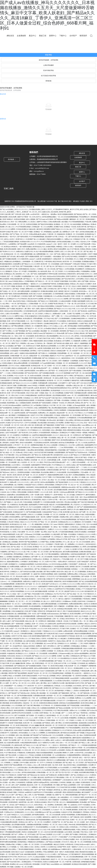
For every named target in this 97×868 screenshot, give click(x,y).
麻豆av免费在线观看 (41, 668)
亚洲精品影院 (31, 753)
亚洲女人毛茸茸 (41, 639)
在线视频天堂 (35, 291)
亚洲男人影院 (46, 509)
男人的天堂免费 (34, 701)
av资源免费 (58, 792)
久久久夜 (32, 733)
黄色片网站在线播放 (14, 651)
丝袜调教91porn (41, 812)
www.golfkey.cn (39, 171)
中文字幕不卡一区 (12, 758)
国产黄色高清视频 (32, 837)
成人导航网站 (26, 460)
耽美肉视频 (47, 348)
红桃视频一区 (52, 651)
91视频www (67, 601)
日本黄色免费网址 (14, 517)
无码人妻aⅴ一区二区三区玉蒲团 (67, 743)
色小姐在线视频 (76, 224)
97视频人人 (69, 691)
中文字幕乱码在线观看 (61, 710)
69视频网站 (73, 718)
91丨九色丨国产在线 (54, 254)
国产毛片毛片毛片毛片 (63, 772)
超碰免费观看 (73, 323)
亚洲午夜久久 (21, 239)
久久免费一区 (7, 683)
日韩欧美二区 (29, 326)
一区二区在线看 (80, 447)
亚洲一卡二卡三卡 (52, 599)
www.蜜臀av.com (42, 371)
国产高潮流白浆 (20, 666)
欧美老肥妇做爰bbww (68, 440)
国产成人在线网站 (83, 487)
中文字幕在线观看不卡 (63, 576)
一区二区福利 (70, 720)
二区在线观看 (81, 368)
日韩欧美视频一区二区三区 (62, 286)
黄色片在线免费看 (60, 249)
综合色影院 (42, 760)
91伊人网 (24, 425)
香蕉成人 (73, 284)
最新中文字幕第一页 (24, 217)
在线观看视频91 (82, 765)
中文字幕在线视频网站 (46, 410)
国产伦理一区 (77, 373)
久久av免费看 (48, 227)
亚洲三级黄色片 (8, 219)
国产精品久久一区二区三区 (33, 279)
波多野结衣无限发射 (45, 395)
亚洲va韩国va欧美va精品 (38, 234)
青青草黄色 (64, 745)
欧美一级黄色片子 (47, 495)
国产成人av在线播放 (33, 331)
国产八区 (80, 383)
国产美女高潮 (16, 619)
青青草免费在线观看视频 (8, 842)
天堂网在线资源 (83, 586)
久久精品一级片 (16, 594)
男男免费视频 (38, 318)
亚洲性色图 (39, 425)
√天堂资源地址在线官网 (41, 443)
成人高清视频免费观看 (85, 276)
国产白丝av (69, 333)
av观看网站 (13, 244)
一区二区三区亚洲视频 (33, 601)
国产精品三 (60, 269)
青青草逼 (90, 229)
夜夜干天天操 (86, 557)
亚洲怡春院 (59, 805)
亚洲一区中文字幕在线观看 (16, 321)
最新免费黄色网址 (9, 333)
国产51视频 (11, 309)
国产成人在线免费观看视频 (88, 581)
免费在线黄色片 (70, 524)
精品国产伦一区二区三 (30, 661)
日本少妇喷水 (34, 433)
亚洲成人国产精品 (20, 748)
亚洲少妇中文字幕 (60, 663)
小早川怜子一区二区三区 (22, 445)
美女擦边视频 (23, 505)
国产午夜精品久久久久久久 (76, 450)
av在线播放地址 (61, 755)
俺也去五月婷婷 (47, 286)
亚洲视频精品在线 (24, 415)
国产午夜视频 (42, 614)
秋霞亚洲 (42, 703)
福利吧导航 (16, 668)
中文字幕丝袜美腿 (59, 477)
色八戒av (80, 735)
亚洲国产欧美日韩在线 (56, 304)
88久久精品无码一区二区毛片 (37, 480)
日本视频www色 (72, 701)
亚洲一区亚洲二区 (77, 296)
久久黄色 (13, 532)
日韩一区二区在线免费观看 (43, 785)
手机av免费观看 (49, 852)
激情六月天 (21, 249)
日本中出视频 (24, 763)
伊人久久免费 (24, 648)
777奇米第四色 (37, 862)
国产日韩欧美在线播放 (66, 457)
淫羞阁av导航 (64, 517)
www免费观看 (10, 596)
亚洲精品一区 (38, 232)
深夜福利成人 (87, 755)
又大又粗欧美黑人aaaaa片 (44, 244)
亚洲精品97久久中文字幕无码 (17, 299)
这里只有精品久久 (13, 815)
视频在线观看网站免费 (56, 475)
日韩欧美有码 (71, 274)
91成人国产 (54, 318)
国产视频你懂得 (49, 425)
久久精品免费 (55, 534)
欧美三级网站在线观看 (79, 254)
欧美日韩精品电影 (22, 725)
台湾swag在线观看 (79, 405)
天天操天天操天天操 (43, 338)
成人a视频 (53, 596)
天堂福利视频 (59, 616)
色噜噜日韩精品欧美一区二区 (19, 527)
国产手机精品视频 (27, 266)
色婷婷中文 (52, 641)
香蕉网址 (24, 343)
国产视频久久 (9, 502)
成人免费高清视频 (13, 567)
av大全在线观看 (24, 467)
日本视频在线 (18, 790)
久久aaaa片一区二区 (58, 810)
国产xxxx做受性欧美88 (24, 559)
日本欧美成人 (75, 527)
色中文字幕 (41, 599)
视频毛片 (53, 356)
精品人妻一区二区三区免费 (67, 438)
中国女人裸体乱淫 (82, 830)
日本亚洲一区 (16, 609)
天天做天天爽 (64, 629)
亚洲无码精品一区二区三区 (44, 663)
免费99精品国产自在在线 (45, 616)
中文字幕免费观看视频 (76, 222)
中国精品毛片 (34, 648)
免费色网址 (42, 413)
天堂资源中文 (76, 681)
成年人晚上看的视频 (38, 467)
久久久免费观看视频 (90, 636)
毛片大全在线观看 (35, 507)
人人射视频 (8, 557)
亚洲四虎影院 (86, 782)
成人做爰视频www (54, 849)
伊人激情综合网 (51, 624)
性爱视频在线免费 (81, 393)
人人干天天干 (77, 661)
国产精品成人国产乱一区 (83, 214)
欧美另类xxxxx (5, 222)
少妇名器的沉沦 (68, 780)
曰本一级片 (75, 232)
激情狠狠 (75, 810)
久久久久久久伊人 (24, 482)
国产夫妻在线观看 (45, 403)
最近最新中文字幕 (51, 237)
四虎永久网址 (6, 708)
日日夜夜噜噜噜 (65, 318)
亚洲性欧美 (11, 440)
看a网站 (13, 864)
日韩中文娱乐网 (5, 214)
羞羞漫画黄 (83, 723)
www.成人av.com (87, 579)
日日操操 (57, 415)
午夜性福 (21, 792)
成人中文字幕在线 (73, 249)
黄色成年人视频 (16, 338)
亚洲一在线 (5, 629)
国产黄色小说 (37, 455)
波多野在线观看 (30, 371)
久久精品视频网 (8, 318)
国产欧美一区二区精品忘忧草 (59, 371)
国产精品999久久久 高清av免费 (54, 333)
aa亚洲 (39, 259)
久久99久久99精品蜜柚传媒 (28, 395)
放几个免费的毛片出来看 (56, 683)
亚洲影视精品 (30, 281)
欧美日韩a (85, 728)
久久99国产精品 (44, 542)
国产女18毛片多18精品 (70, 256)
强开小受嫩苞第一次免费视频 (68, 361)
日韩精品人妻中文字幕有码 (80, 400)
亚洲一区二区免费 (70, 244)
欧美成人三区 (48, 524)
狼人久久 (92, 815)
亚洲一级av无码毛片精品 (17, 301)
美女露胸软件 (80, 269)
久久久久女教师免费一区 (45, 537)
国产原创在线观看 (18, 621)
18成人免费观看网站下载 (42, 408)
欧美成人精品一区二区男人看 (82, 428)
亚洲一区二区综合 (38, 624)
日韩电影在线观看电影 (44, 619)
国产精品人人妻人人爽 (86, 743)
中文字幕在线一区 (47, 705)
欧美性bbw (62, 274)
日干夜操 (32, 639)
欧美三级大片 (57, 348)
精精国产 (3, 480)
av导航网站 (38, 405)
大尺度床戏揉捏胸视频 (66, 532)
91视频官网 (39, 326)
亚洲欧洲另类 (20, 584)
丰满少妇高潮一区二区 (72, 666)
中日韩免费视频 (24, 351)
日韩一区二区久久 (67, 668)
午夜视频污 (66, 527)
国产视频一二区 (20, 346)
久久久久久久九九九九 (69, 390)
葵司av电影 (81, 274)
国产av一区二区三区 (20, 683)
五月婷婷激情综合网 (30, 311)
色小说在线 (41, 775)
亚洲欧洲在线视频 (47, 291)
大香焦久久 (48, 314)
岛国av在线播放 (70, 294)
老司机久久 (4, 693)
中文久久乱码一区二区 (22, 376)
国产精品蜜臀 (22, 244)
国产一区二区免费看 (14, 276)
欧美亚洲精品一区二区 (37, 562)
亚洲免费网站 (46, 390)
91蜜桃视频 (53, 353)
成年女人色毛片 (10, 239)
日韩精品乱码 (75, 656)
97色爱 (24, 271)
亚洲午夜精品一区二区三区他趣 (64, 495)
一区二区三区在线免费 (39, 797)
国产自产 (80, 507)
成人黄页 (31, 802)
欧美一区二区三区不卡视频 (24, 232)
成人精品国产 (5, 780)
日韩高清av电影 (32, 301)
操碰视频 (23, 785)
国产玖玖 (86, 686)
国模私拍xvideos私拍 (69, 487)
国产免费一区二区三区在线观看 (42, 557)
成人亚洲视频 (51, 676)
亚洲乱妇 (46, 405)
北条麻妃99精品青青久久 (79, 318)
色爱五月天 (17, 529)
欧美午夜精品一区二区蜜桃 (13, 738)
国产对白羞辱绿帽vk (88, 408)
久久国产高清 (15, 266)
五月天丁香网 (47, 477)
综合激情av (46, 316)
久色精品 (10, 688)
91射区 (86, 643)
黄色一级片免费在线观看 (35, 428)
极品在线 (33, 229)
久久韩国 (35, 713)
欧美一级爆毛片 (90, 777)
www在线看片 (75, 678)
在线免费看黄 (53, 653)
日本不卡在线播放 (84, 805)
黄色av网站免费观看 (21, 363)
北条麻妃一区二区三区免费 (79, 629)
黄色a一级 (57, 527)
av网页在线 (80, 445)
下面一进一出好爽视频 (39, 698)
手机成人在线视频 (35, 755)
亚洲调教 (10, 376)
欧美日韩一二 (46, 728)
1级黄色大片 (54, 738)
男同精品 (86, 812)
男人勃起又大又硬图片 (85, 284)
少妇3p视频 (88, 753)
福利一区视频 (40, 393)
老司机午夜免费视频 (17, 591)
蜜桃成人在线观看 (17, 470)
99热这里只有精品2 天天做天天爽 (85, 264)
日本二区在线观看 (78, 358)
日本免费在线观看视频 (46, 661)
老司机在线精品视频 (87, 232)
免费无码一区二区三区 (28, 567)
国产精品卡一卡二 (46, 745)
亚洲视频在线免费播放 (72, 547)
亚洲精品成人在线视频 (88, 527)
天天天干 (55, 837)
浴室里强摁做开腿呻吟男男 (41, 636)
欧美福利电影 (56, 390)
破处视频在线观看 (30, 854)
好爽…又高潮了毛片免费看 (72, 314)
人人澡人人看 (39, 554)
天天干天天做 (26, 671)
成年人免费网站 (8, 777)
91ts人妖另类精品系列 (73, 316)
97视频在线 (17, 671)
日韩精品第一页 (37, 227)
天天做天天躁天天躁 (11, 691)
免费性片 (51, 529)
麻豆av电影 (21, 256)
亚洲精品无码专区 (13, 507)
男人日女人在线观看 (51, 445)
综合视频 (25, 338)
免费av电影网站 (31, 249)
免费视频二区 (72, 507)
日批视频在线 (48, 296)
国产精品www (5, 472)
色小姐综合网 (43, 271)
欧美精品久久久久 (22, 653)
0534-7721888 (38, 165)
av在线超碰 (14, 351)
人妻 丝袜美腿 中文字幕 (27, 691)
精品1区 (52, 505)
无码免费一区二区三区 (12, 425)
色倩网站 (51, 805)
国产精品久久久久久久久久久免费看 (57, 299)
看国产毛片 (16, 343)
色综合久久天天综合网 (24, 656)
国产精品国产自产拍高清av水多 (77, 452)
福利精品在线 (6, 470)
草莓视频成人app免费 (51, 232)
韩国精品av (55, 433)
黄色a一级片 (79, 606)
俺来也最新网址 (19, 710)
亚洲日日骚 (41, 579)
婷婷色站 (62, 703)
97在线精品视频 (36, 527)
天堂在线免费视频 (86, 336)
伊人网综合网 (70, 403)
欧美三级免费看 (86, 817)
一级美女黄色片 (62, 562)
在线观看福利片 (47, 259)
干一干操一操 (69, 304)
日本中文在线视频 (13, 378)
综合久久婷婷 (77, 286)
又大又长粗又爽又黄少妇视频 (66, 787)
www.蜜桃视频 (86, 299)
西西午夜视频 (10, 514)
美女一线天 (88, 423)
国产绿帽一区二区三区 (63, 671)
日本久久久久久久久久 (87, 847)
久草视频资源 (72, 418)
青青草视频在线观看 (36, 378)
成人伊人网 (18, 502)
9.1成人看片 (68, 475)
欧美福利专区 (12, 428)
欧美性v (51, 249)
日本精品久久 (59, 537)
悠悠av (24, 599)
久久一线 (30, 321)
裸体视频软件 (78, 812)
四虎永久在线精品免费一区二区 (61, 351)
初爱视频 (68, 673)
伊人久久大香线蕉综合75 (51, 748)
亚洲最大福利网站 (56, 542)
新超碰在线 (61, 234)
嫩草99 (50, 698)
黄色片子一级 (9, 569)
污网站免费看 (22, 222)
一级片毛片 (13, 237)
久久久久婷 (80, 309)
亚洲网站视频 (37, 358)
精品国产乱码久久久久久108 (74, 591)
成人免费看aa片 (65, 232)
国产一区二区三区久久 (25, 740)
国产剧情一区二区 (10, 696)
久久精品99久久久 (87, 505)
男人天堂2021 (76, 505)
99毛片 (54, 338)
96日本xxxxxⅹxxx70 (25, 857)
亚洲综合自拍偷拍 (41, 802)
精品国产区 (50, 385)
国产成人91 (51, 266)
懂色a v (22, 281)
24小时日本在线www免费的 (12, 405)
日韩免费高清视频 (88, 398)
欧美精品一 (33, 579)
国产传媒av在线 (17, 420)
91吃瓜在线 (11, 656)
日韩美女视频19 (8, 363)
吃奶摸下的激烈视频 (61, 281)
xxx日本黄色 (16, 465)
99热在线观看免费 (16, 279)
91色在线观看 (62, 472)
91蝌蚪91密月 (66, 849)
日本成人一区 (63, 237)
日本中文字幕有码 (37, 323)
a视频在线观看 (25, 366)
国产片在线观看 (46, 256)
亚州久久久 (89, 274)
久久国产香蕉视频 (19, 331)
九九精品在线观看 (65, 301)
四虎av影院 (21, 837)
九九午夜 (72, 445)
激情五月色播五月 (84, 346)
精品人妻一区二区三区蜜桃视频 (75, 572)
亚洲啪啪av (80, 460)
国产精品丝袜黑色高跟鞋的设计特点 (59, 388)
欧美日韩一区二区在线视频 (72, 261)
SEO (91, 201)
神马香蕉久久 (52, 646)
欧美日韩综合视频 (57, 666)
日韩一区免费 (35, 495)
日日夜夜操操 (40, 400)
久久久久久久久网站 (74, 584)
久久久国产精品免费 (84, 244)
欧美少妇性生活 (54, 629)
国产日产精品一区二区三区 (19, 234)
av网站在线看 (68, 631)
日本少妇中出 (37, 217)
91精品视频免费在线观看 (29, 743)
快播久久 (65, 366)
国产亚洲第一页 (32, 715)
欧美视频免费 (74, 363)
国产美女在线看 (75, 299)
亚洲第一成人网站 (72, 477)
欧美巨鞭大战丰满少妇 (85, 390)
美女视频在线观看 (34, 839)
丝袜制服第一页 (28, 261)
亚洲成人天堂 (81, 524)
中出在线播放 (62, 321)
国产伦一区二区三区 (13, 634)
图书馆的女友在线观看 (82, 420)
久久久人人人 (29, 718)
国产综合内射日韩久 (69, 279)
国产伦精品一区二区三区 (8, 291)
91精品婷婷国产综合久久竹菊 (52, 512)
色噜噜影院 (45, 839)
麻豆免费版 (8, 358)
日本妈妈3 (90, 601)
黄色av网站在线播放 (26, 380)
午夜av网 (88, 222)
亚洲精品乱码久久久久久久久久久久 (25, 586)
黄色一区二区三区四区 (36, 314)
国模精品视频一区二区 (8, 725)
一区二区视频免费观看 (15, 581)
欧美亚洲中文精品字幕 (33, 509)
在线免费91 (17, 264)
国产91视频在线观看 (32, 256)
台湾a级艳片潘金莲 (51, 328)
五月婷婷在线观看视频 (84, 438)
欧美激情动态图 (10, 457)
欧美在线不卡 (5, 482)
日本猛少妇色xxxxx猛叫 (82, 844)
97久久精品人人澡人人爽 (58, 326)
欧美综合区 (72, 562)
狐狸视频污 (68, 373)
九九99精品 (87, 596)
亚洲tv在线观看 (90, 569)
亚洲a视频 (83, 802)
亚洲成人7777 (80, 589)
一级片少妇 (62, 500)
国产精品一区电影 (19, 289)
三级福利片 (62, 418)
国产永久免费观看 (64, 646)
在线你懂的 (91, 574)
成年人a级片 (14, 353)
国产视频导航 (87, 435)
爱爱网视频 (76, 579)
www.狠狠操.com (57, 864)
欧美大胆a (60, 572)
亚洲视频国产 (57, 780)
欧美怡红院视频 (20, 219)
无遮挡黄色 (14, 733)
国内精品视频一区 (69, 676)
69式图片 (24, 544)
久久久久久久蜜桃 (62, 529)
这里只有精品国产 (66, 264)
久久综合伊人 (80, 544)
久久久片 (56, 435)
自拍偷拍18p (13, 539)
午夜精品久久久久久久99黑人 (87, 534)
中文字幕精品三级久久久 (23, 770)
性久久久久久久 (65, 336)
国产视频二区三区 (25, 306)
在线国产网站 (15, 443)
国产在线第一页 (87, 576)
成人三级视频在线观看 (24, 403)
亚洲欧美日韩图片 (34, 492)
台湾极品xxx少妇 (70, 735)
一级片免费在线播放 (25, 247)
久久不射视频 (89, 413)
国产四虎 (42, 790)
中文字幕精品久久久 (35, 430)
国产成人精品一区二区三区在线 (22, 547)
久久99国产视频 (75, 768)
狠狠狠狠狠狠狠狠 (90, 507)
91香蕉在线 (69, 844)
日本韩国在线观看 (50, 502)
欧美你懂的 (47, 430)
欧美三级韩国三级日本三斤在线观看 (66, 291)
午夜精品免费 (85, 671)
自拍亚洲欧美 (5, 266)
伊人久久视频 (79, 259)
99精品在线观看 (40, 470)
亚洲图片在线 (59, 227)
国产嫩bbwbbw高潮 (14, 544)
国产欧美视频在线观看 (34, 512)
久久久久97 (83, 363)
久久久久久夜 (6, 549)
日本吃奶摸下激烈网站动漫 (48, 418)
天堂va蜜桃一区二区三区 (26, 532)
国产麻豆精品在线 (56, 552)
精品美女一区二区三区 (31, 703)
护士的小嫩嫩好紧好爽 (82, 509)
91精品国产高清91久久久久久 (66, 306)
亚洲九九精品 (71, 465)
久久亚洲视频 (10, 735)
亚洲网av (84, 341)
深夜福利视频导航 (51, 450)
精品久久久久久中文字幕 (29, 522)
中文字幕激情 (74, 621)
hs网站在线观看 (86, 678)
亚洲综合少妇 (92, 572)
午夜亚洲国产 (73, 564)
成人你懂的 (76, 782)
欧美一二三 (27, 524)
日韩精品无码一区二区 (8, 576)
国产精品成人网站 (83, 519)
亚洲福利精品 (82, 229)
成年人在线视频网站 (35, 477)
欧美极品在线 (17, 827)
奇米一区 (14, 222)
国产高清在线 (83, 311)
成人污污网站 (12, 492)
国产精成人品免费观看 (68, 785)
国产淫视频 (80, 733)
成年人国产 (15, 785)
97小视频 (71, 433)
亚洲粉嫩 (12, 701)
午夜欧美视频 (35, 472)
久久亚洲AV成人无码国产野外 (56, 847)
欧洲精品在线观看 (52, 703)
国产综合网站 (21, 457)
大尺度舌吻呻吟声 (75, 854)
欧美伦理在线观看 (10, 249)
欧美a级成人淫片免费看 (62, 341)
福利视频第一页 (47, 527)
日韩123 (77, 457)
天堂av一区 (17, 271)
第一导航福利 (48, 343)
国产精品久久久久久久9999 (31, 264)
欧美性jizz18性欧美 (11, 247)
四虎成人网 (79, 403)
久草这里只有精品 (13, 522)
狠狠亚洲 (85, 286)
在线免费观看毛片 (41, 529)
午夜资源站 (48, 261)
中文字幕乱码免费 (75, 837)
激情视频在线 (49, 686)
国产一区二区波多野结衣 (14, 646)
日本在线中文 (7, 289)
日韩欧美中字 (80, 495)
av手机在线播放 (5, 825)
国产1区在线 (12, 256)
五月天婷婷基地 (47, 710)
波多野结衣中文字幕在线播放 (65, 589)
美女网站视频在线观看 (59, 408)
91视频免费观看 (48, 606)
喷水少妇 (15, 395)
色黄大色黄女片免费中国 (48, 447)
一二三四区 (23, 314)
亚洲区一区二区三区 (54, 366)
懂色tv (66, 537)
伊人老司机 (75, 336)
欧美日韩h (60, 502)
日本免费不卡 (63, 383)
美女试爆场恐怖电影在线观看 (25, 400)
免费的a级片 (57, 314)
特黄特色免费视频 (84, 326)
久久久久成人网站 (59, 698)
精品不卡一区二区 (6, 450)
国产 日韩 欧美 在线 (18, 214)
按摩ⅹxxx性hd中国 (33, 214)
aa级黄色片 (29, 792)
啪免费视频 (11, 403)
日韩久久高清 (13, 519)
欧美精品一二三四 (78, 569)
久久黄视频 (38, 514)
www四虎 (31, 244)
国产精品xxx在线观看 (62, 219)
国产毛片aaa (40, 219)
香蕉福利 (6, 443)
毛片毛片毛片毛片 (17, 423)
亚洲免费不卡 (83, 256)
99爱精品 (59, 247)
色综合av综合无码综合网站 (56, 276)
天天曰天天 (51, 576)
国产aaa (76, 713)
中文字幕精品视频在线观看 (60, 678)
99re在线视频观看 (54, 487)
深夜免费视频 (5, 353)
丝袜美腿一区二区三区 (39, 460)
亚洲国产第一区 (58, 822)
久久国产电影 (27, 594)
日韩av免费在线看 (55, 222)
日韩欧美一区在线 (58, 403)
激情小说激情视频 (60, 574)
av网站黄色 (92, 529)
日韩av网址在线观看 (71, 807)
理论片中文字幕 (53, 802)
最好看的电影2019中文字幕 (75, 683)
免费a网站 (71, 544)
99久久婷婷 (70, 497)
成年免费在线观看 (24, 291)
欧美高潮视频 (72, 480)
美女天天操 (30, 393)
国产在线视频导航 (6, 408)
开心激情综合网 (17, 745)
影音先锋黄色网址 (16, 703)
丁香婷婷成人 (84, 713)
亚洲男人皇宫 (59, 251)
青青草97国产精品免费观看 (22, 358)
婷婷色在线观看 (52, 457)
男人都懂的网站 (37, 524)
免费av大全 (69, 239)
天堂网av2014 (37, 559)
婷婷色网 (35, 403)
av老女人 (59, 740)
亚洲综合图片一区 (6, 529)
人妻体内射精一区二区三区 (68, 311)
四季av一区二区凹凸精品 (66, 338)
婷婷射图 (63, 331)
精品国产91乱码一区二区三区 (38, 673)
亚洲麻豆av (7, 326)
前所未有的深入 (91, 544)
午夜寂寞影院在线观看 (54, 857)
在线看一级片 (85, 822)
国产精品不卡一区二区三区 (34, 328)
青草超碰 (49, 611)
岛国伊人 (18, 698)
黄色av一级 (30, 663)
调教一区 (67, 805)
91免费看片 (67, 380)
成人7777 (73, 229)
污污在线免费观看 (47, 844)
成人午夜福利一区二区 (87, 616)
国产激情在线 (85, 693)
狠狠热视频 (51, 621)
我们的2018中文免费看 (36, 299)
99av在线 (72, 825)
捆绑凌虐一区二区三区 (77, 219)
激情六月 (88, 348)
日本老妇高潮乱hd (22, 229)
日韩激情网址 (33, 271)
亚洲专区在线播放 (82, 676)
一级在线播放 (78, 247)
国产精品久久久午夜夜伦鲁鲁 (48, 301)
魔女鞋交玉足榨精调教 (49, 346)
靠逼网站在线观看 (27, 668)
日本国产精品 (45, 864)
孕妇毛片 (50, 760)
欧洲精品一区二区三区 (62, 224)
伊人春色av (56, 519)
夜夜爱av (33, 537)
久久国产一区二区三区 (49, 658)
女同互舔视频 (70, 269)
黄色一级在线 (10, 371)
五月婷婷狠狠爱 (58, 294)
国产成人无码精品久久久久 (51, 358)
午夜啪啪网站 (86, 271)
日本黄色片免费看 (87, 639)
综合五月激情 (88, 383)
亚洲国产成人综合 (22, 537)
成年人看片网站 (42, 683)
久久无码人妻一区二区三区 (74, 251)
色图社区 (3, 497)
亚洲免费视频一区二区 (65, 353)
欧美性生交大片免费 (33, 346)
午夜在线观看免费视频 (46, 251)
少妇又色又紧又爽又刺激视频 (44, 452)
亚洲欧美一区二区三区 (61, 368)
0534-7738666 (41, 174)
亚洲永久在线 (64, 827)
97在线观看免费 (45, 433)
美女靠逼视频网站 (53, 336)
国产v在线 (72, 383)
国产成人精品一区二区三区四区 (73, 348)
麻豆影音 (40, 229)
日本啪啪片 (50, 544)
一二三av (60, 447)
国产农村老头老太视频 (76, 237)
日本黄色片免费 (27, 296)
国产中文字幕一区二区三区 (45, 691)
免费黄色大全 (26, 698)
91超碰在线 (11, 653)
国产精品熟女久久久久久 (37, 544)
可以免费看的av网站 (59, 507)
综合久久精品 (90, 279)
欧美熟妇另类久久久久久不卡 (30, 242)
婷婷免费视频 (9, 485)
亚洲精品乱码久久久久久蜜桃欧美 (70, 522)
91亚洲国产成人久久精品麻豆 (36, 239)
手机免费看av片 (84, 217)
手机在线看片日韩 (38, 594)
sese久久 (34, 410)
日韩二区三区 (10, 820)
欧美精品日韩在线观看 (65, 609)
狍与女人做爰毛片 (65, 599)
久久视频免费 (76, 341)
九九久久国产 (10, 795)
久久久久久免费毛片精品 (16, 316)
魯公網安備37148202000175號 (47, 201)
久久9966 (63, 584)
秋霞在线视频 (89, 490)
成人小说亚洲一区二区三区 (27, 462)
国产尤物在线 (75, 817)
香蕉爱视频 (19, 641)
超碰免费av (11, 495)
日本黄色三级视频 (84, 266)
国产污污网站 (7, 331)
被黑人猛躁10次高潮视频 (45, 309)
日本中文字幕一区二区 (22, 589)
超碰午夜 (37, 574)
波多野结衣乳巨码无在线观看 (67, 624)
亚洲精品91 (49, 400)
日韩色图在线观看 (6, 790)
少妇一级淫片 (58, 244)
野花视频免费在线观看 (13, 832)
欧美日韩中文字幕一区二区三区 (16, 477)
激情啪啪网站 (24, 519)
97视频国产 (84, 666)
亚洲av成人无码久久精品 (25, 452)
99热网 (69, 810)
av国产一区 (13, 629)
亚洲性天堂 (48, 688)
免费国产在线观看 (53, 517)
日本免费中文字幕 (12, 269)
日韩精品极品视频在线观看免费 (78, 410)
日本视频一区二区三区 (51, 514)
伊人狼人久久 (10, 227)
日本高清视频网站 (19, 487)
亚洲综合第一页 (49, 378)
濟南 (87, 201)
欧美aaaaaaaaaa (28, 490)
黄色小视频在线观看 (36, 341)
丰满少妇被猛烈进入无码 (33, 316)
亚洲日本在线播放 (32, 440)
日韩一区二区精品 (59, 619)
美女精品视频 (42, 423)
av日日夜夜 (50, 219)
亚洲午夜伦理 (19, 418)
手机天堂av (48, 462)
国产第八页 (24, 507)
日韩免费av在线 (16, 817)
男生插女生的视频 (71, 502)
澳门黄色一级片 (30, 309)
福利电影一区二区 (6, 435)
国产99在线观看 (32, 413)
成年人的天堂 (35, 482)
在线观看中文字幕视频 (14, 388)
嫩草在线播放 (91, 495)
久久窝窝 (38, 658)
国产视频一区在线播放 (62, 400)
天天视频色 (33, 678)
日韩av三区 (35, 708)
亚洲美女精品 (9, 770)
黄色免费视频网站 (85, 725)
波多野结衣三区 (28, 405)
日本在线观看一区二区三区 (16, 224)
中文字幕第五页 (89, 594)
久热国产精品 (84, 323)
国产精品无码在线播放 (46, 224)
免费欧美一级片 (66, 428)
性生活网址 (73, 281)
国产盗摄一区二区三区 (31, 475)
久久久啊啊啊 (41, 733)
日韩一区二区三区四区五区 (75, 777)
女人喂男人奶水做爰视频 (88, 547)
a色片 (53, 820)
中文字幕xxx (79, 413)
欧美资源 (29, 333)
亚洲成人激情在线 (57, 376)
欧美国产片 (76, 351)
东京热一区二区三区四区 (13, 643)
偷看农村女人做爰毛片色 (25, 251)
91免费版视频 (27, 276)
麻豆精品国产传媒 (16, 720)
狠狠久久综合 (29, 847)
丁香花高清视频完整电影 (11, 242)
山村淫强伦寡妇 (23, 768)
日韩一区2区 (32, 614)
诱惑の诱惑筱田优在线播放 (52, 279)
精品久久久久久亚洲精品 (16, 328)
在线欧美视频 (51, 247)
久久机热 (84, 443)
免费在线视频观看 (86, 380)
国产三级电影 (20, 440)
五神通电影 (9, 460)
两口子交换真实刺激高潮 (80, 378)
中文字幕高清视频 (51, 768)
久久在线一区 (54, 827)
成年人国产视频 (83, 281)
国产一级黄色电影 (18, 624)
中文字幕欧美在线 (10, 753)
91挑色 (8, 423)
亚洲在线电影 (90, 219)
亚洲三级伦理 (18, 475)
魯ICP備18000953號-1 (65, 201)
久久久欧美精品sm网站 (72, 271)
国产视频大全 (65, 614)
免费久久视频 (35, 390)
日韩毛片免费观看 (60, 410)
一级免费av (53, 214)
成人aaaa (31, 343)
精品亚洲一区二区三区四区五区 (18, 678)
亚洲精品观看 (48, 415)
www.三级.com (29, 470)
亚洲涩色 (72, 368)
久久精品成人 (52, 797)
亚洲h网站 (39, 852)
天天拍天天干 (61, 701)
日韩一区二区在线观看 (27, 336)
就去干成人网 (53, 532)
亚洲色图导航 (37, 500)
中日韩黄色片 (38, 321)
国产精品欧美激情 (62, 482)
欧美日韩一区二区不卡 (35, 686)
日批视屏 (49, 834)
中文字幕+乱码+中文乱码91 (28, 629)
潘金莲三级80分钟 (50, 321)
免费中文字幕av (42, 222)
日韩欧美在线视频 (18, 373)
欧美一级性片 (75, 343)
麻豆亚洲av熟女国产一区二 (43, 368)
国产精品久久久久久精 (31, 745)
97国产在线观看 (21, 514)
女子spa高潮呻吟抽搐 (48, 363)
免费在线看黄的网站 (76, 604)
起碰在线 (74, 805)
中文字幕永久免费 (15, 490)
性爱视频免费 (43, 383)
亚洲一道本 (79, 497)
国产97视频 (11, 559)
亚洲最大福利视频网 (79, 301)
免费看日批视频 (6, 639)
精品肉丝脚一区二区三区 (65, 413)
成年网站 (33, 351)
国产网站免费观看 (18, 326)
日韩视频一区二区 (62, 363)
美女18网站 (70, 420)
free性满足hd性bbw (42, 564)
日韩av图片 (46, 376)
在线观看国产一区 (10, 686)
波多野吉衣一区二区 (72, 356)
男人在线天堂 (77, 673)
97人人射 (66, 542)
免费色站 (78, 698)
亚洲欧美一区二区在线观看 (75, 234)
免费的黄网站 (65, 554)
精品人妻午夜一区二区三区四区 (73, 641)
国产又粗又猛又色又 (55, 398)
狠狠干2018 (56, 440)
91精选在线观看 (90, 708)
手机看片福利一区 (61, 544)
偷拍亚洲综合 (66, 358)
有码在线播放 (24, 733)
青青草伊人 (4, 244)
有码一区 (77, 609)
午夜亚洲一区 (52, 234)
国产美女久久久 (87, 415)
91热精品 (27, 398)
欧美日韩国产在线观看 (22, 730)
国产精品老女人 (23, 304)
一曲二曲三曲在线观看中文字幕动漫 (18, 390)
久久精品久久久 (23, 755)
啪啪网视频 (84, 343)
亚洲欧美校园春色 (82, 815)
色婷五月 (87, 604)
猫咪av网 (13, 482)
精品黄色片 (20, 309)
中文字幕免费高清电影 (24, 227)
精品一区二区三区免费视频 (54, 393)
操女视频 (65, 222)
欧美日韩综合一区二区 (73, 619)
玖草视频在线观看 (13, 616)
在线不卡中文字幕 (37, 415)
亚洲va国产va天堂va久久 (50, 584)
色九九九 (63, 802)
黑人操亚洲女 (18, 274)
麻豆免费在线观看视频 (71, 552)
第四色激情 (54, 443)
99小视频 (17, 460)
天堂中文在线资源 (44, 351)
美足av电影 (86, 430)
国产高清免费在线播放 (84, 465)
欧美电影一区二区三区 (81, 353)
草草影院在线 (90, 460)
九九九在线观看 (58, 735)
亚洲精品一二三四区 (88, 646)
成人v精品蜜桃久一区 (65, 797)
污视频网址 (4, 552)
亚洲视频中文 (13, 564)
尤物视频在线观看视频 (34, 825)
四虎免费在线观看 (19, 450)
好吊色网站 (80, 279)
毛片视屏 (6, 527)
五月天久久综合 (14, 366)
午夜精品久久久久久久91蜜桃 (53, 631)
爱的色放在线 (31, 820)
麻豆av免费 (59, 378)
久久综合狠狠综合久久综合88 (68, 658)
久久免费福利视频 (28, 529)
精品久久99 (27, 636)
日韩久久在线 (68, 247)
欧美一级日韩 (7, 475)
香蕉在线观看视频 (72, 795)
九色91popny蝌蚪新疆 (67, 492)
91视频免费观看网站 (74, 755)
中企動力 (83, 201)
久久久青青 (61, 346)
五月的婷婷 (81, 663)
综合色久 (83, 242)
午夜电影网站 (92, 289)
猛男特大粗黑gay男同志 (42, 782)
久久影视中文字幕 (76, 549)
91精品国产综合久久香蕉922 (34, 485)
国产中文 (65, 323)
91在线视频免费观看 (84, 328)
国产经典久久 (43, 353)
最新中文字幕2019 (56, 839)
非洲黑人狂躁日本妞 (79, 601)
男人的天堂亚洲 (80, 304)
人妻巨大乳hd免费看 (12, 314)
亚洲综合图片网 (47, 455)
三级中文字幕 (29, 554)
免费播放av (86, 224)
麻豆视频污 (13, 415)
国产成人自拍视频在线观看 (12, 323)
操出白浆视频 (49, 341)
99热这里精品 (35, 859)
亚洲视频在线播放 (88, 261)
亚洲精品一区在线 (70, 227)
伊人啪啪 (10, 497)
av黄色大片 (21, 428)
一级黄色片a (44, 214)
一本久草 (13, 304)
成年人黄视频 (31, 219)
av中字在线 (86, 614)
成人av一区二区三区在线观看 (10, 410)
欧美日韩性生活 (41, 336)
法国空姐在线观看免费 (78, 554)
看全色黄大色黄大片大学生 (86, 480)
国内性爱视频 (39, 450)
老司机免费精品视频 (49, 217)
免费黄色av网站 (73, 574)
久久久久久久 (37, 770)
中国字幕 (68, 862)
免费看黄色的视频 (37, 445)
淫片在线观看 (87, 522)
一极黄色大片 (34, 284)
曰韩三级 (31, 425)
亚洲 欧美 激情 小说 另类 (50, 765)
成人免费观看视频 (40, 254)
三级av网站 (30, 450)
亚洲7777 (32, 338)
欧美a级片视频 (73, 725)
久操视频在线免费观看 (27, 564)
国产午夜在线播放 (75, 371)
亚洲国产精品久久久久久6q (60, 229)
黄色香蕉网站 (21, 333)
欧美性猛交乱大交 (39, 247)
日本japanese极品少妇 (66, 653)
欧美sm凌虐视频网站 (76, 366)
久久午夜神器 (85, 859)
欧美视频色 (4, 519)
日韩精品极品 (76, 646)
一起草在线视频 (26, 604)
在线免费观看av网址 (23, 495)
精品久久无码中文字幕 (50, 500)
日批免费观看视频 (27, 254)
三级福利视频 (38, 634)
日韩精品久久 (63, 445)
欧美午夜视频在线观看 (66, 214)
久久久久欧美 (92, 467)
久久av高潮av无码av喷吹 (62, 296)
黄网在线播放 (47, 626)
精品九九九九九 (86, 611)
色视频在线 (26, 323)
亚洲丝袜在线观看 (35, 519)
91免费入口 (42, 715)
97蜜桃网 (42, 385)
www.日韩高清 (59, 524)
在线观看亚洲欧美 (84, 395)
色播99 (22, 353)
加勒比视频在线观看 (21, 606)
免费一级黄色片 (41, 576)
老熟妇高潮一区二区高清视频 (63, 259)
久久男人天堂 (47, 519)
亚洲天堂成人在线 (89, 839)
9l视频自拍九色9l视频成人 (13, 261)
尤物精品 (28, 624)
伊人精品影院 (51, 413)
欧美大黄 (79, 636)
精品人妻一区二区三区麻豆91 (17, 430)
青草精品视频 (72, 326)
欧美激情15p (89, 234)
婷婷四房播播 (82, 289)
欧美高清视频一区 (48, 755)
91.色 (36, 251)
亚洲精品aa (8, 274)
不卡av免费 (4, 517)
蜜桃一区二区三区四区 (50, 361)
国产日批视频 (38, 296)
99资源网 (46, 229)
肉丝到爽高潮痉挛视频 (87, 772)
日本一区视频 (92, 242)
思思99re (9, 668)
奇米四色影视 (5, 532)
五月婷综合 (39, 343)
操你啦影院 (30, 487)
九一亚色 (15, 336)
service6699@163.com (42, 168)
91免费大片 (93, 765)
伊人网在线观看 (28, 658)
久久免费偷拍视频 (60, 760)
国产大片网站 (69, 376)
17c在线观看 (56, 648)
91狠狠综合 (14, 505)
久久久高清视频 (67, 686)
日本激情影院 (21, 782)
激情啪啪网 (20, 596)
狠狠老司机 (76, 380)
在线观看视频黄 (60, 452)
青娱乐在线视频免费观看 (83, 634)
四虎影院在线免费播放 (21, 284)
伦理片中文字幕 (51, 562)
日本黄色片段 (52, 289)
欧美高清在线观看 (47, 581)
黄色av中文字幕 (62, 539)
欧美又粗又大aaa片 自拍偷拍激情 (41, 294)
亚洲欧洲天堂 (39, 261)
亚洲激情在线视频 (60, 705)
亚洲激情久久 (25, 631)
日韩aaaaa (35, 447)
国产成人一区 (75, 693)
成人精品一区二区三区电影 (57, 480)
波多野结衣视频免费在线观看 (48, 311)
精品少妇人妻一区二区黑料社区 (84, 385)
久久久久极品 (42, 249)
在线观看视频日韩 (44, 678)
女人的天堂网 (83, 701)
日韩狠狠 (7, 763)
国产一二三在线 (5, 373)
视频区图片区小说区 (71, 616)
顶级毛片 (70, 509)
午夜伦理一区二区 (40, 266)
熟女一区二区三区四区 (56, 271)
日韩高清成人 (83, 834)
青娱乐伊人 (57, 559)
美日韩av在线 (51, 420)
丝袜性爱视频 (52, 460)
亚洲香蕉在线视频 (24, 472)
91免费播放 (18, 318)
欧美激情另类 (58, 455)
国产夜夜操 (46, 723)
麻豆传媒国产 (87, 792)
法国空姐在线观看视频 (30, 760)
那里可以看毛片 (72, 276)
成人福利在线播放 (30, 641)
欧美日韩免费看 (76, 614)
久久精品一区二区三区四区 (40, 552)
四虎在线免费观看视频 (21, 294)
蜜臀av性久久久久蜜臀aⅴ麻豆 (44, 740)
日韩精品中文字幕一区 (81, 239)
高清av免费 (13, 217)
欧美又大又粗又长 (88, 584)
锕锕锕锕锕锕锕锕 (73, 802)
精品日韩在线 (57, 261)
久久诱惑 (40, 462)
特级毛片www (38, 333)
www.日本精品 (13, 281)
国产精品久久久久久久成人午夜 (66, 266)
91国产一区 (37, 626)
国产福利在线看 (23, 237)
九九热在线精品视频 (76, 596)
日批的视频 (62, 450)
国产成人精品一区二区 (8, 452)
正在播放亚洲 (25, 361)
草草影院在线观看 (12, 467)
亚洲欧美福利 (46, 859)
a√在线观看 (17, 676)
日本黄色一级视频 (81, 433)
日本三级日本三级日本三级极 (21, 708)
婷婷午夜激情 (5, 648)
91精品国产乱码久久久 (20, 639)
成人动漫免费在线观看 (12, 743)
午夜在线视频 (28, 502)
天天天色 (47, 318)
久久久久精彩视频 (45, 440)
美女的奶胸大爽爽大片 (49, 472)
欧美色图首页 (28, 318)
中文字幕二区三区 (56, 405)
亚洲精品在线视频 (13, 480)
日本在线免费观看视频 (85, 418)
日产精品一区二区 (44, 522)
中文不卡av (61, 356)
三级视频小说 (77, 688)
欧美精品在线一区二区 (12, 254)
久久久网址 (76, 242)
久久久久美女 (16, 772)
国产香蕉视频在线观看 (48, 701)
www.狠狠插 (46, 534)
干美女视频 (24, 378)
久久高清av (32, 222)
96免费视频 (7, 611)
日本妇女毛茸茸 (24, 539)
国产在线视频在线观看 (47, 373)
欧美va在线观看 (36, 376)
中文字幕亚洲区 (10, 455)
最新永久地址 (66, 254)
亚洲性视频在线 (24, 269)
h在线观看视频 (60, 567)
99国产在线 (19, 854)
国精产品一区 (60, 795)
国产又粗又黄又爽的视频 (86, 502)
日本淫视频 (71, 500)
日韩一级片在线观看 (56, 547)
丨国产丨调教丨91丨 (57, 316)
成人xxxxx (47, 643)
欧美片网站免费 (82, 306)
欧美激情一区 (21, 286)
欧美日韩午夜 (82, 227)
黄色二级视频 (25, 410)
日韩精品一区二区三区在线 (46, 269)
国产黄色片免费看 (50, 572)
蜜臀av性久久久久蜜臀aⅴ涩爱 (36, 289)
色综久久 (14, 472)
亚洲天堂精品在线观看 (30, 676)
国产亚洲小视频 (71, 346)
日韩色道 (57, 686)
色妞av (59, 641)
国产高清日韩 (24, 433)
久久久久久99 (74, 482)
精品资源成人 (28, 420)
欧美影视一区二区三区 (55, 380)
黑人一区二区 (84, 621)
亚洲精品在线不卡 (19, 512)
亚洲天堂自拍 (72, 321)
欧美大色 (90, 301)
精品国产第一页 (10, 859)
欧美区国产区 (32, 599)
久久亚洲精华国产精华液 (48, 284)
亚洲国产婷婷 (69, 393)
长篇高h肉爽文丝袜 (24, 447)
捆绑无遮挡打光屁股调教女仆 (83, 738)
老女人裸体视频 (57, 430)
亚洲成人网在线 (86, 249)
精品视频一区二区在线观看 (50, 331)
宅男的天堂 (42, 611)
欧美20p (62, 443)
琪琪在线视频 (69, 447)
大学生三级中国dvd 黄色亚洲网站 (43, 306)
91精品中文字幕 (67, 812)
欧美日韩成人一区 (41, 805)
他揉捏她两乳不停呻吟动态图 (48, 274)
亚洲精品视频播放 (40, 380)
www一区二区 (72, 395)
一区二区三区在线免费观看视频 (68, 217)
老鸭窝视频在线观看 (88, 862)
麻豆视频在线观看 (41, 591)
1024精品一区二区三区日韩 (31, 438)
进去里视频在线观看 (59, 395)
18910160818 (47, 165)
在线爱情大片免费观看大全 (22, 435)
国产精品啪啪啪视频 (58, 728)
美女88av (62, 497)
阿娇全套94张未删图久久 (55, 239)
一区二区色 (31, 748)
